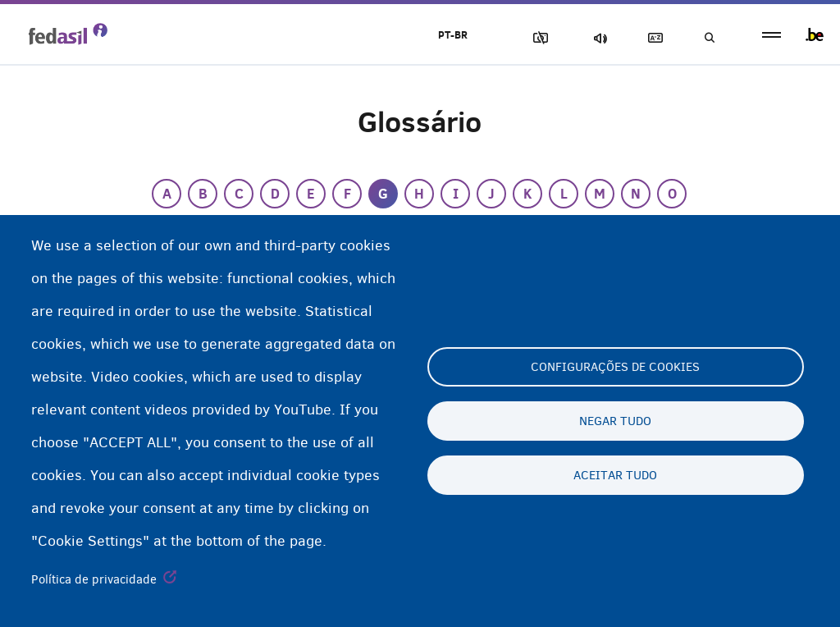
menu (772, 35)
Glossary (652, 38)
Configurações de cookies (615, 367)
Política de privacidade (94, 579)
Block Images (537, 38)
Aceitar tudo (615, 475)
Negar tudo (615, 421)
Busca (709, 38)
